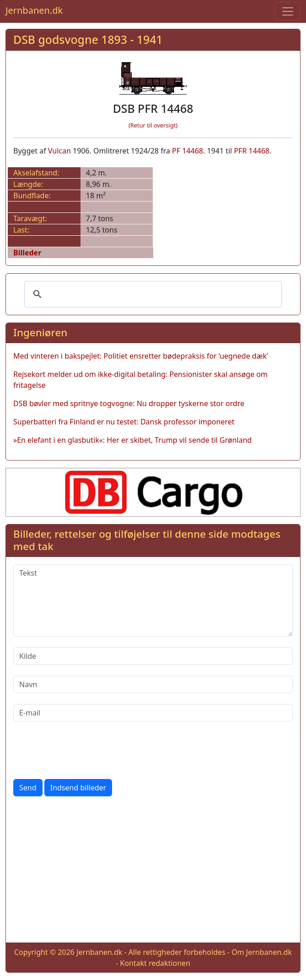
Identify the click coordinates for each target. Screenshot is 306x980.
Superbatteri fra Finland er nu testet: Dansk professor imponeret (124, 422)
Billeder (27, 253)
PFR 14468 (252, 151)
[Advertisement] (153, 871)
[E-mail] (153, 713)
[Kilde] (153, 656)
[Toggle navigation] (288, 11)
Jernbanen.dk (34, 10)
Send (28, 788)
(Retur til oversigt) (153, 125)
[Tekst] (153, 600)
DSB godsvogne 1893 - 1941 (88, 39)
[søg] (152, 294)
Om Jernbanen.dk (262, 952)
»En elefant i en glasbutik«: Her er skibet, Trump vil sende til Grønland (132, 440)
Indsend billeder (78, 788)
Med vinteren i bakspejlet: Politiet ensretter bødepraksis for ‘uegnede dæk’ (141, 356)
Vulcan (59, 151)
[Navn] (153, 684)
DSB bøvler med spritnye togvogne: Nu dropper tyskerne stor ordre (129, 403)
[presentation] (83, 750)
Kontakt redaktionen (155, 963)
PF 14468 (188, 151)
